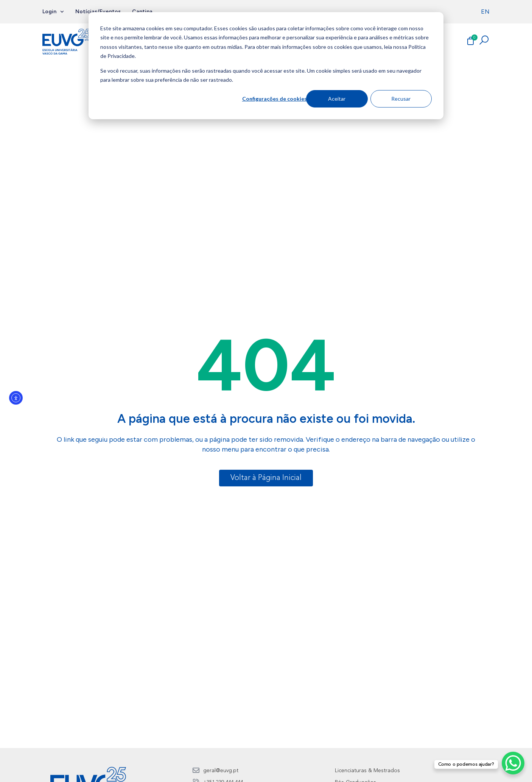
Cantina (142, 12)
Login (53, 12)
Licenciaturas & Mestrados (367, 771)
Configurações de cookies (274, 99)
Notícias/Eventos (98, 12)
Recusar (401, 99)
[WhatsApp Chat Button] (513, 763)
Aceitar (337, 99)
